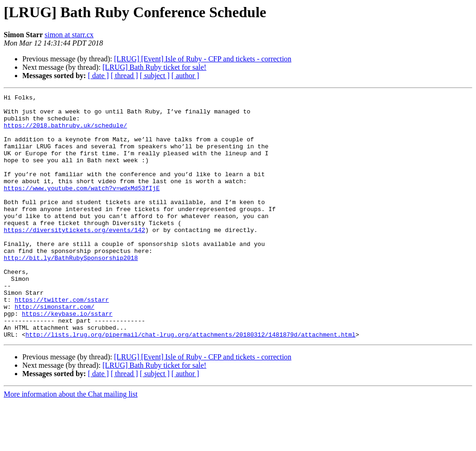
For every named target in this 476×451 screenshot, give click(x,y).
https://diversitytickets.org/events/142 (74, 258)
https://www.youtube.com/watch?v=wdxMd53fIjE (82, 207)
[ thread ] (124, 76)
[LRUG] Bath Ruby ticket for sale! (154, 67)
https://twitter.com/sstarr (62, 341)
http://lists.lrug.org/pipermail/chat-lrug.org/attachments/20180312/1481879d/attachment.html (191, 383)
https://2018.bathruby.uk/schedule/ (65, 132)
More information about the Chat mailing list (71, 443)
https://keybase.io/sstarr (67, 358)
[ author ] (185, 76)
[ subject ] (155, 76)
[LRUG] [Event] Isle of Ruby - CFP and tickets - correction (203, 59)
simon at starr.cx (69, 35)
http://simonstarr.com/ (54, 350)
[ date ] (98, 76)
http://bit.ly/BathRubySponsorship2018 (71, 291)
